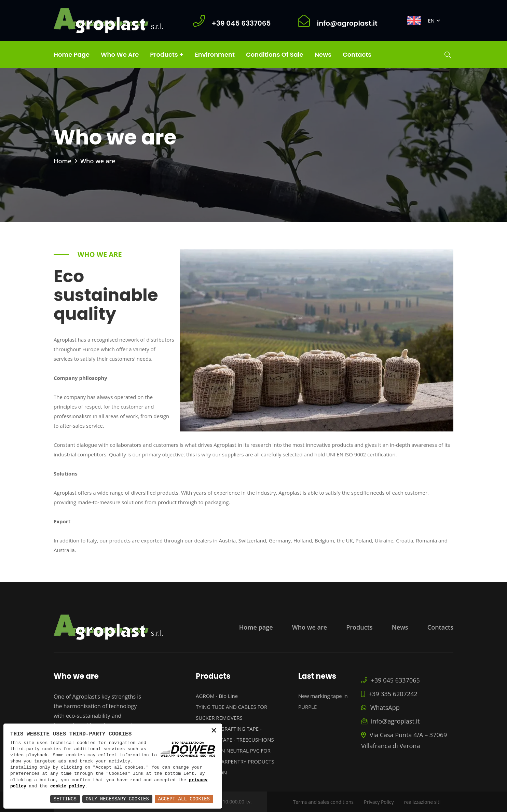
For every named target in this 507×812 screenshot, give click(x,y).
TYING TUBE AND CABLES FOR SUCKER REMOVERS (231, 712)
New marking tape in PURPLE (323, 701)
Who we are (120, 54)
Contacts (357, 54)
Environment (215, 54)
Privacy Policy (379, 802)
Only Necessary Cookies (117, 799)
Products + (167, 54)
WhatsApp (380, 707)
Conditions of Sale (275, 54)
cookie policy (67, 786)
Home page (72, 54)
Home (63, 161)
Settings (65, 799)
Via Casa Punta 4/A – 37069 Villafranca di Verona (404, 740)
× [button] (214, 731)
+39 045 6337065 (390, 680)
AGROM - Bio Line (217, 696)
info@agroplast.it (390, 721)
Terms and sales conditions (323, 802)
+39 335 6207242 (389, 694)
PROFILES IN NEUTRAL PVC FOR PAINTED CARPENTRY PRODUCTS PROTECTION (235, 761)
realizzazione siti (422, 802)
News (323, 54)
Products (359, 627)
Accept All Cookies (184, 799)
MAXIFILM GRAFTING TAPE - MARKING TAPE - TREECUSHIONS (235, 734)
